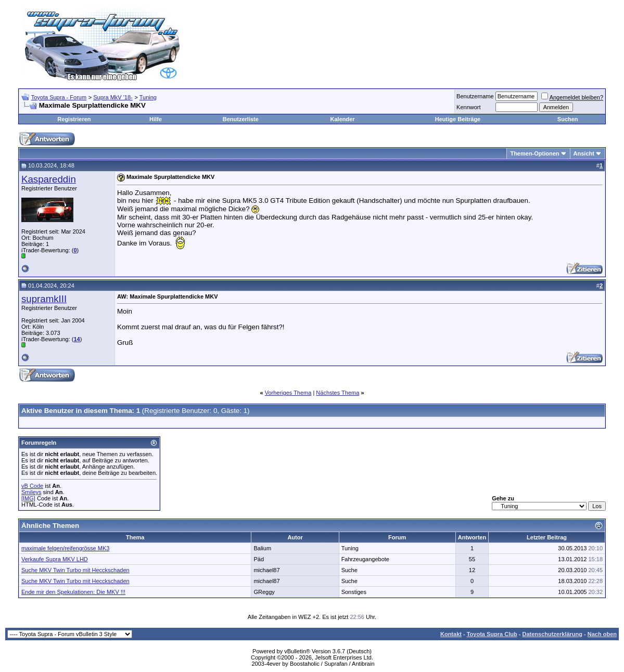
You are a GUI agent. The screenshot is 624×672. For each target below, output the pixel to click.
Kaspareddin (49, 179)
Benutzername (475, 96)
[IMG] (28, 498)
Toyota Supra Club (492, 634)
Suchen (568, 119)
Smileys (31, 492)
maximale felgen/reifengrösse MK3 (65, 548)
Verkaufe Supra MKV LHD (55, 559)
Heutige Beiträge (458, 119)
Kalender (343, 119)
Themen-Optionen (534, 153)
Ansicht (584, 153)
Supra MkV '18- (113, 97)
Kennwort (468, 107)
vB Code (32, 486)
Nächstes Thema (338, 393)
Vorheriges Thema (288, 393)
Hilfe (156, 119)
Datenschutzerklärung (552, 634)
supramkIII (44, 299)
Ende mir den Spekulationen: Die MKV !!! (73, 592)
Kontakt (451, 634)
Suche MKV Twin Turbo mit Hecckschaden (75, 570)
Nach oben (602, 634)
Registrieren (74, 119)
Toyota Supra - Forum (59, 97)
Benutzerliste (241, 119)
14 (77, 339)
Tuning (148, 97)
